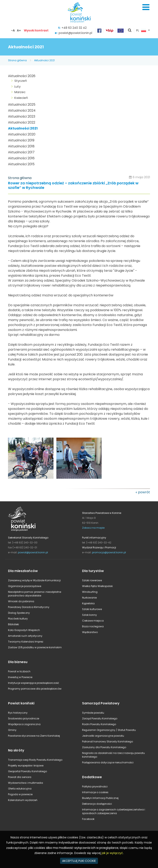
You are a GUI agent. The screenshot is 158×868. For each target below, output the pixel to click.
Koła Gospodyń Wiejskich (24, 630)
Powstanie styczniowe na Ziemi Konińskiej (34, 736)
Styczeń (21, 81)
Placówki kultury (18, 619)
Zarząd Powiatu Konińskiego (100, 718)
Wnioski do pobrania (21, 601)
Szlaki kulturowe (92, 609)
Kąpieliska (88, 603)
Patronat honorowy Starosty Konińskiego (107, 741)
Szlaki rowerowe (92, 580)
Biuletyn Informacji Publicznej (100, 798)
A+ (19, 30)
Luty (17, 86)
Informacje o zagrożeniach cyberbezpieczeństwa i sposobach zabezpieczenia (114, 811)
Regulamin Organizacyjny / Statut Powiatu (109, 730)
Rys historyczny (18, 713)
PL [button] (141, 31)
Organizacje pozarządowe (25, 586)
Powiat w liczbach (19, 671)
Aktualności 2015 (21, 164)
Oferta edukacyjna (20, 789)
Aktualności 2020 (22, 134)
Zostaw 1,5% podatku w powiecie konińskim (35, 647)
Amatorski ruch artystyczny (25, 636)
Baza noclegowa (93, 626)
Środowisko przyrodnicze (24, 718)
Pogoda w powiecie (20, 794)
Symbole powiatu (93, 713)
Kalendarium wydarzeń (23, 800)
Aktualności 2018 (21, 146)
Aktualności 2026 (22, 76)
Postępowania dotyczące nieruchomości (108, 762)
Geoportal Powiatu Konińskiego (27, 771)
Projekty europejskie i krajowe (26, 766)
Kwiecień (21, 98)
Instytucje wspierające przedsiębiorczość (34, 683)
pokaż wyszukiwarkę (130, 31)
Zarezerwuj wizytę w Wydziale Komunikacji (34, 580)
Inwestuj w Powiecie (20, 677)
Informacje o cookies (95, 792)
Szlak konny (89, 615)
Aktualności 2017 (21, 152)
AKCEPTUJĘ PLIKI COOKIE (79, 861)
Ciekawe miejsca (93, 621)
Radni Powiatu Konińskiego (99, 724)
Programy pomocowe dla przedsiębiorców (35, 689)
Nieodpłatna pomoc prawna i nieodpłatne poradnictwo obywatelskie (35, 594)
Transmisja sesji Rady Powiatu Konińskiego (35, 760)
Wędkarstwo (90, 632)
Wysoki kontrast (36, 30)
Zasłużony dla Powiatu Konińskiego (104, 747)
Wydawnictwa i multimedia (26, 783)
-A (13, 30)
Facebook (88, 819)
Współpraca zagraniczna (24, 724)
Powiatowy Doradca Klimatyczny (29, 607)
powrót (144, 492)
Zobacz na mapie (93, 528)
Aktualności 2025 (22, 105)
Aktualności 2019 (21, 140)
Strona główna (17, 60)
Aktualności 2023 (22, 116)
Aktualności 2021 (44, 60)
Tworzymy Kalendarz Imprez (26, 642)
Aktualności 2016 (21, 158)
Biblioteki (13, 624)
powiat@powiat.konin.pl (75, 33)
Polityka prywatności (95, 787)
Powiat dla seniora (20, 777)
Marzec (20, 92)
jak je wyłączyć (112, 853)
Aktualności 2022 (22, 122)
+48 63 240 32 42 (74, 28)
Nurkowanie (89, 598)
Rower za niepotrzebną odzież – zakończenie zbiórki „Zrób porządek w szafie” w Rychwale (73, 186)
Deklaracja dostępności (97, 804)
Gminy (12, 730)
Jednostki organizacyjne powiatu (103, 736)
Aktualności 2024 (22, 110)
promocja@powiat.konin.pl (109, 552)
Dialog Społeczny (19, 613)
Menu (146, 7)
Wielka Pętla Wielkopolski (97, 586)
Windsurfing (90, 592)
